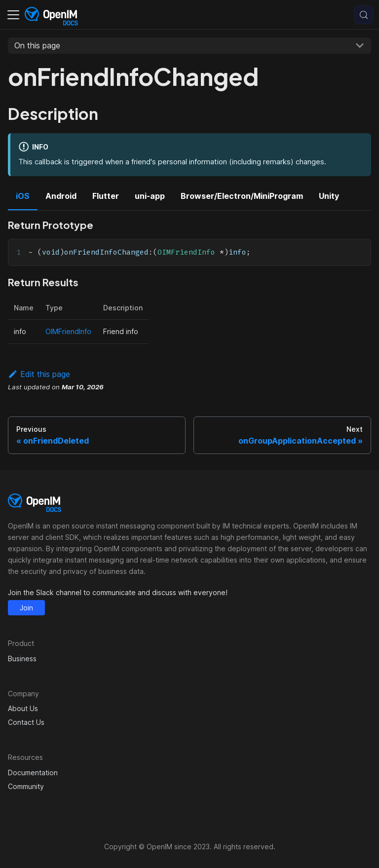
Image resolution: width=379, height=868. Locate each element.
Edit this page (39, 374)
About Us (23, 708)
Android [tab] (61, 196)
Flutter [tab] (106, 196)
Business (22, 659)
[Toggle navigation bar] (13, 15)
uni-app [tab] (150, 196)
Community (26, 786)
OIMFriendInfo (68, 331)
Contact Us (26, 722)
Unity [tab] (329, 196)
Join (26, 608)
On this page (37, 45)
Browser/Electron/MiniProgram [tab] (242, 196)
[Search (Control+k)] (364, 15)
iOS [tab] (23, 196)
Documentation (33, 773)
